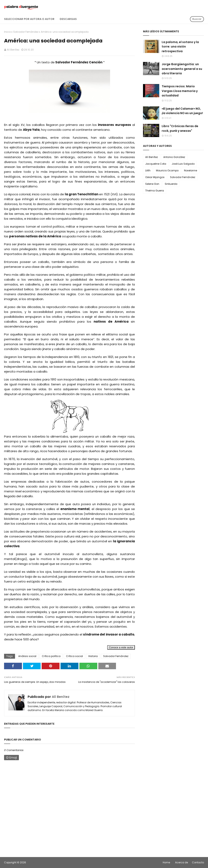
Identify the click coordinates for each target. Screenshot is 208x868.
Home (166, 862)
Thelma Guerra (155, 191)
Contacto (198, 862)
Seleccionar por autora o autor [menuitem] (29, 19)
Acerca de (181, 862)
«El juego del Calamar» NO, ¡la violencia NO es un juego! (182, 111)
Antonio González (174, 157)
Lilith (148, 170)
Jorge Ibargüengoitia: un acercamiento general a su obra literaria (182, 69)
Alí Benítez (13, 50)
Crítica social (74, 656)
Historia (93, 656)
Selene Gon (152, 184)
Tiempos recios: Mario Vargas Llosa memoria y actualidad (180, 91)
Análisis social (27, 656)
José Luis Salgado (183, 164)
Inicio (7, 32)
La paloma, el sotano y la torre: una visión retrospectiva (180, 47)
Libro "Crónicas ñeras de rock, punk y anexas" (180, 128)
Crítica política (51, 656)
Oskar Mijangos (155, 177)
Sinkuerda (171, 184)
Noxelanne (191, 170)
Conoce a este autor (121, 647)
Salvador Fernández (26, 32)
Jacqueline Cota (156, 164)
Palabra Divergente (38, 862)
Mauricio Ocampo (167, 170)
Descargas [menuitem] (68, 19)
